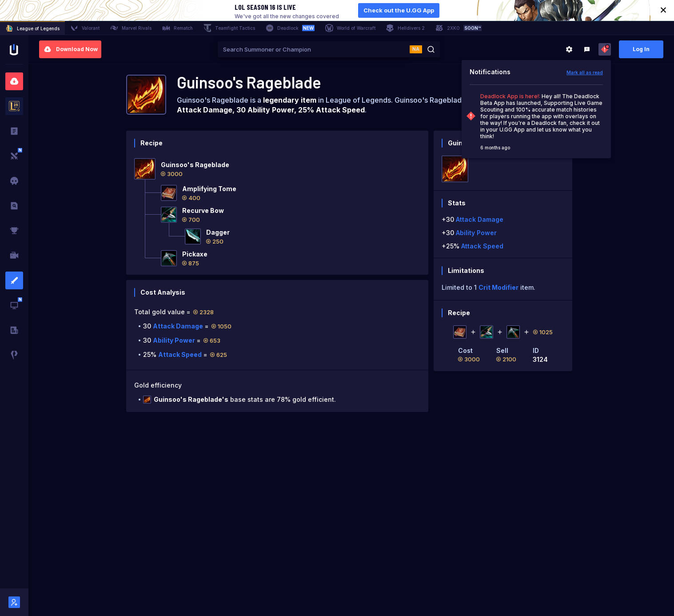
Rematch (177, 28)
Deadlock (290, 28)
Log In (641, 49)
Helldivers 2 (405, 28)
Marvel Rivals (131, 28)
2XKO (459, 28)
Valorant (85, 28)
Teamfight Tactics (229, 28)
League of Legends (32, 28)
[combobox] (314, 49)
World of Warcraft (350, 28)
